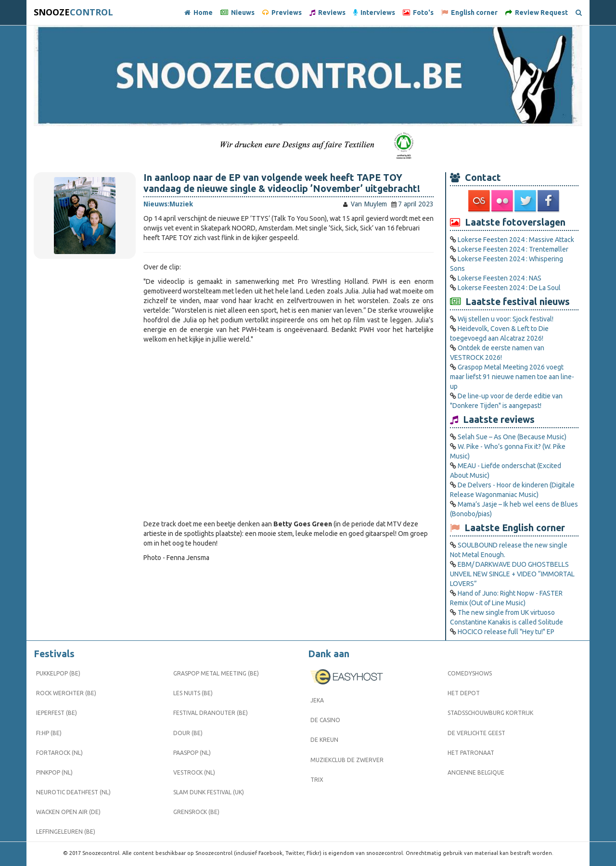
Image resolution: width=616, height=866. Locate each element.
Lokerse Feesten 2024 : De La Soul (509, 288)
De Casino (325, 720)
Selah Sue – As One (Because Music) (512, 437)
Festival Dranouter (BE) (211, 713)
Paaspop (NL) (192, 753)
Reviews (327, 13)
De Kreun (324, 740)
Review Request (537, 13)
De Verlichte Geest (476, 733)
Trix (317, 780)
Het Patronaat (471, 753)
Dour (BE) (188, 733)
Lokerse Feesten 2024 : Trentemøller (513, 249)
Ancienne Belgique (476, 772)
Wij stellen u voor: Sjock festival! (506, 319)
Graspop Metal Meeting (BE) (216, 673)
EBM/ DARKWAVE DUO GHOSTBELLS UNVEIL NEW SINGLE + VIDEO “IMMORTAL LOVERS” (512, 574)
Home (199, 13)
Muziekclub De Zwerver (347, 760)
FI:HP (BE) (49, 733)
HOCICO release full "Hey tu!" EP (506, 632)
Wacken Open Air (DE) (68, 812)
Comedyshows (470, 673)
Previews (282, 13)
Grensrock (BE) (196, 812)
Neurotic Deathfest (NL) (73, 792)
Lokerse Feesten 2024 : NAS (500, 278)
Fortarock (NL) (59, 753)
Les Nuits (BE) (193, 693)
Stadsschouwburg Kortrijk (490, 713)
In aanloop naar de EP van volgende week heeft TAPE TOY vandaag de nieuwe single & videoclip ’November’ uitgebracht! (282, 183)
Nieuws (237, 13)
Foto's (418, 13)
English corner (469, 13)
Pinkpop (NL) (54, 772)
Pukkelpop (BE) (58, 673)
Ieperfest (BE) (57, 713)
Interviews (374, 13)
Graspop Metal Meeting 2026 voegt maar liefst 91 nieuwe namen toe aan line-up (512, 377)
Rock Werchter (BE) (66, 693)
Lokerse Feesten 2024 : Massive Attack (516, 240)
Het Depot (464, 693)
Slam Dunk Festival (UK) (209, 792)
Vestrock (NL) (194, 772)
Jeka (317, 700)
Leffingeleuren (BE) (66, 832)
